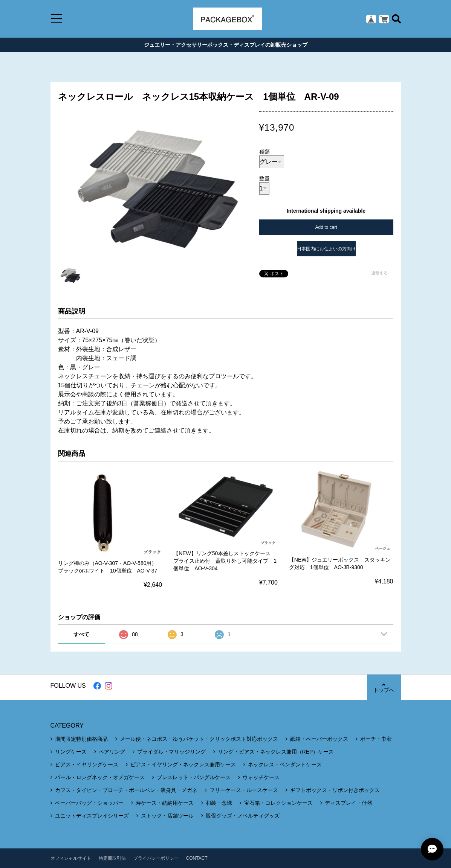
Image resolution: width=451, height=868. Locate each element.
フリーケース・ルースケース (244, 790)
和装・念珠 (219, 803)
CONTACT (197, 858)
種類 (264, 152)
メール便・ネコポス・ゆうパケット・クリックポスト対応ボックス (199, 739)
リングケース (71, 752)
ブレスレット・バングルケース (194, 777)
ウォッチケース (261, 777)
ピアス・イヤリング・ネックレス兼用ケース (183, 764)
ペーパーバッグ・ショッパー (89, 803)
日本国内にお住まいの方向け (326, 249)
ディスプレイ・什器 (349, 803)
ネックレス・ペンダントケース (285, 764)
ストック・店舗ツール (167, 816)
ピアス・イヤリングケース (87, 764)
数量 (264, 178)
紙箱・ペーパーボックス (319, 739)
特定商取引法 (112, 858)
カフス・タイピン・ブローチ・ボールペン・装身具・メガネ (126, 790)
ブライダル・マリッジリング (171, 752)
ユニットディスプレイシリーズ (92, 816)
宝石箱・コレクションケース (278, 803)
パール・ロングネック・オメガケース (100, 777)
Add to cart (326, 227)
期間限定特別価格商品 (81, 739)
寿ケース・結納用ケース (165, 803)
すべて (81, 634)
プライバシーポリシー (156, 858)
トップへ (384, 688)
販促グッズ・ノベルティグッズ (243, 816)
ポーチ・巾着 (376, 739)
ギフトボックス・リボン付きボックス (335, 790)
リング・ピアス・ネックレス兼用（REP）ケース (276, 752)
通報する (379, 273)
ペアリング (112, 752)
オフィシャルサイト (71, 858)
